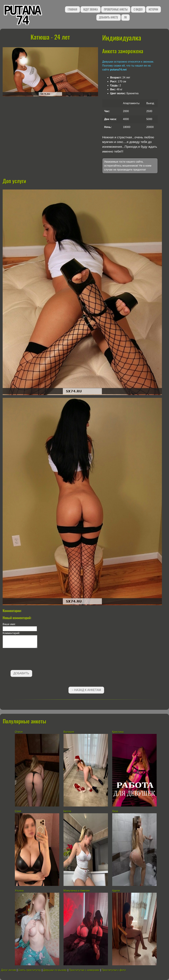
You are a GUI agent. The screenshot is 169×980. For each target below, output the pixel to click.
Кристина (118, 732)
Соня (18, 811)
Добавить (21, 673)
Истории (153, 9)
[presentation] (28, 660)
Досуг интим (8, 970)
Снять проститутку (30, 970)
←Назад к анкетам (86, 690)
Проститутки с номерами (84, 970)
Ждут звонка (90, 9)
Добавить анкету (109, 17)
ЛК (125, 17)
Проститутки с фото (114, 970)
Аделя (116, 891)
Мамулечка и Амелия (77, 891)
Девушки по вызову (55, 970)
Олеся (19, 732)
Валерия (69, 732)
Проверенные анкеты (116, 9)
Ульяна (19, 891)
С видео (138, 9)
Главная (72, 9)
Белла (67, 811)
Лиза (115, 811)
